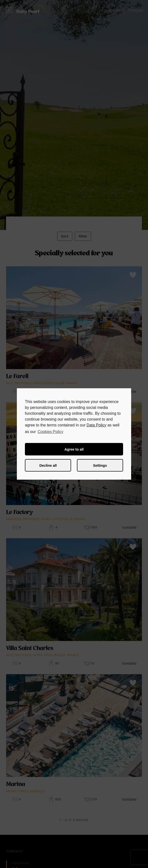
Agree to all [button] (74, 449)
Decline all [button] (48, 465)
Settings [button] (100, 465)
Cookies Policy (50, 432)
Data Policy (97, 425)
